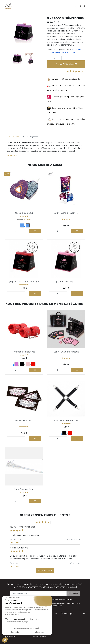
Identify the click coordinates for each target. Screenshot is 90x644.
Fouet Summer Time (24, 489)
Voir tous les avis (45, 571)
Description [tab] (14, 137)
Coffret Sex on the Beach (66, 352)
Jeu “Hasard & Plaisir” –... (66, 213)
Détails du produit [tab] (31, 137)
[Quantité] (54, 58)
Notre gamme (40, 637)
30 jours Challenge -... (66, 282)
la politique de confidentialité (61, 600)
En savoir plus (68, 613)
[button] (12, 543)
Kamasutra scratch (24, 420)
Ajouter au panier (66, 64)
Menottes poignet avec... (24, 352)
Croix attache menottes (66, 420)
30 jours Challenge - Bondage (24, 282)
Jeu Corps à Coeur (24, 213)
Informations (11, 637)
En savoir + (12, 155)
